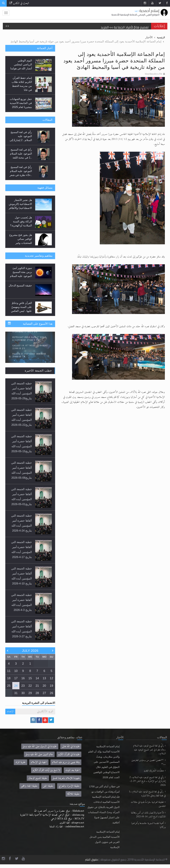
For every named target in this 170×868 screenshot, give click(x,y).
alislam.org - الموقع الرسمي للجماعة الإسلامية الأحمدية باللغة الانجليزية (52, 815)
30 (23, 693)
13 (44, 678)
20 (44, 686)
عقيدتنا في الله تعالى (71, 746)
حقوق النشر (92, 860)
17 (16, 678)
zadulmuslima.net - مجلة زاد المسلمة (67, 827)
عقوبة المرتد (21, 762)
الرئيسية (161, 37)
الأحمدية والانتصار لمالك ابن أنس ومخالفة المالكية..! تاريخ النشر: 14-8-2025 (148, 815)
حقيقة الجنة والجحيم (29, 786)
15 (30, 678)
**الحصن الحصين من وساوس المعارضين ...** (149, 762)
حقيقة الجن (48, 786)
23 (23, 686)
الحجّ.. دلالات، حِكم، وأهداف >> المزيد (124, 26)
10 (16, 671)
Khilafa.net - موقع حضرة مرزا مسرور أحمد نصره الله (59, 811)
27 (44, 693)
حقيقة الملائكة (73, 794)
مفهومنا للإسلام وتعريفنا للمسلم (66, 778)
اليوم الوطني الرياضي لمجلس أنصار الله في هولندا (21, 64)
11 (9, 671)
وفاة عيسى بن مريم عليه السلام (66, 762)
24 (16, 686)
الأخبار (149, 37)
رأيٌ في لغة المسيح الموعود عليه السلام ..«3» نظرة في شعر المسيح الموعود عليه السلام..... (21, 175)
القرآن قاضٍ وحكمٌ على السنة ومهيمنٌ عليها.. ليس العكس (21, 307)
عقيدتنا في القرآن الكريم (69, 754)
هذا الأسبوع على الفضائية (38, 324)
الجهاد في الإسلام (39, 762)
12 (51, 678)
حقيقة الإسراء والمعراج (69, 786)
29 (30, 693)
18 (9, 678)
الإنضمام (10, 711)
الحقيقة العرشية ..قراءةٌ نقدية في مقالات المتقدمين (148, 804)
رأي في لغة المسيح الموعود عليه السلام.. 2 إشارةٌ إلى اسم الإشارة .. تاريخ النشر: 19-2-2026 (148, 781)
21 (37, 686)
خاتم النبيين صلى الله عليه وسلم (39, 754)
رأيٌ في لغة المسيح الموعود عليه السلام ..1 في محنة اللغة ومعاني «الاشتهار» (147, 794)
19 (51, 686)
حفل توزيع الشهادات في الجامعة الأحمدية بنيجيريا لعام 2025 (21, 103)
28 (37, 693)
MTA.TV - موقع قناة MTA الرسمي (67, 819)
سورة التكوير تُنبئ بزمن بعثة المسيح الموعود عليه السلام (21, 272)
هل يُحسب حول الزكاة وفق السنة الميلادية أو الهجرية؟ (21, 221)
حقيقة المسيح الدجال (20, 285)
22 (30, 686)
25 (9, 686)
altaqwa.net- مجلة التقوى (72, 823)
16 (23, 678)
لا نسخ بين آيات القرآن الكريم (46, 770)
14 (37, 678)
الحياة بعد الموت (73, 770)
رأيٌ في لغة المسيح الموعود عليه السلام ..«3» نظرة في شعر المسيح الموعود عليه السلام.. (149, 750)
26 (51, 693)
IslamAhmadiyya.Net (153, 74)
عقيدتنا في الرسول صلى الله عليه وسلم (40, 746)
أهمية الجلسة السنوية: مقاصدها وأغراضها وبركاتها (149, 825)
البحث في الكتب (19, 3)
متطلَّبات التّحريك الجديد (154, 771)
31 (16, 693)
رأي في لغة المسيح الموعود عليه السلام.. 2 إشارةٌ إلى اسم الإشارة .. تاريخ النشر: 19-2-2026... (21, 140)
